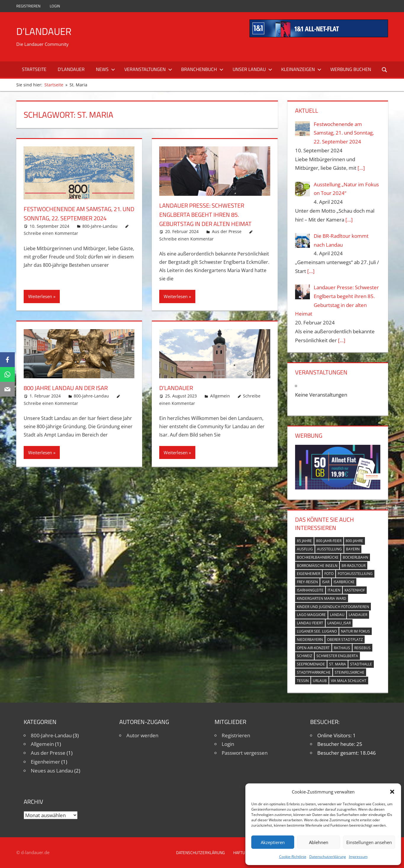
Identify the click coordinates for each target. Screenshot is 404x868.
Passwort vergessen (245, 753)
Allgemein (220, 396)
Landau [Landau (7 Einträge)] (337, 615)
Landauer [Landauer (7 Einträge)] (358, 615)
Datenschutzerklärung (328, 857)
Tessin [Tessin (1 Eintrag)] (303, 681)
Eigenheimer (45, 762)
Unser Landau (252, 69)
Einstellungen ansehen (369, 842)
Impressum (358, 857)
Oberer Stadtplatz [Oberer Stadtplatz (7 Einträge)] (345, 640)
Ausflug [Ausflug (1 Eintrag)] (305, 549)
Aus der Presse (227, 231)
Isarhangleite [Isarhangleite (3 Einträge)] (310, 590)
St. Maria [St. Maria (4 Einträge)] (338, 664)
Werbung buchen (351, 69)
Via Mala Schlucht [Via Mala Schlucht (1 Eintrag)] (349, 681)
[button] (392, 792)
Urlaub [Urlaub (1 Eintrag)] (320, 681)
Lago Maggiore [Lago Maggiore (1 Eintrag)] (311, 615)
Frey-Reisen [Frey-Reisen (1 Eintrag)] (307, 582)
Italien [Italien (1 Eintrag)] (334, 590)
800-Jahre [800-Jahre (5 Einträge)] (354, 541)
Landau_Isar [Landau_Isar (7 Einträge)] (339, 623)
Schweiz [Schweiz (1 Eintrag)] (305, 656)
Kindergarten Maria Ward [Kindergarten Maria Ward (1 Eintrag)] (322, 598)
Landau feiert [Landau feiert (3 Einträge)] (310, 623)
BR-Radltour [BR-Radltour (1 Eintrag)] (354, 566)
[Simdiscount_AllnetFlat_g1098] (338, 488)
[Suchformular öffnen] (384, 69)
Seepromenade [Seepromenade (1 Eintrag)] (311, 664)
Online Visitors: (335, 735)
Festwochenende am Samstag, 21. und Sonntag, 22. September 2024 (77, 213)
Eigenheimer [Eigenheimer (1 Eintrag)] (309, 574)
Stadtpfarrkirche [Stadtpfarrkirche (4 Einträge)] (314, 672)
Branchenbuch (202, 69)
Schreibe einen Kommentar (51, 233)
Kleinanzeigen (301, 69)
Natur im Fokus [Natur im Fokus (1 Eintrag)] (355, 631)
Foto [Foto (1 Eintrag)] (329, 574)
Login (55, 6)
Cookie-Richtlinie (293, 857)
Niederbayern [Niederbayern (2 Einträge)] (310, 640)
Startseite (34, 69)
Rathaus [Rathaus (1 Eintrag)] (342, 648)
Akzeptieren (273, 842)
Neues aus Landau (52, 771)
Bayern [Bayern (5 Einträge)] (353, 549)
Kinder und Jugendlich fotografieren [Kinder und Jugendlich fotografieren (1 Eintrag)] (333, 607)
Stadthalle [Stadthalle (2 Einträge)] (361, 664)
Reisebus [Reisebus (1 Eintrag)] (362, 648)
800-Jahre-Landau (100, 226)
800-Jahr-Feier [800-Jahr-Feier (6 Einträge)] (329, 541)
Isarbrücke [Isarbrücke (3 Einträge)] (344, 582)
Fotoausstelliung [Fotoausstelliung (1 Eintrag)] (355, 574)
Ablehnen (319, 842)
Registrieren (28, 6)
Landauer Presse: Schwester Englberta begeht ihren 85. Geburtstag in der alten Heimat (210, 214)
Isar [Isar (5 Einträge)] (326, 582)
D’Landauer (46, 31)
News (106, 69)
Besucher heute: (337, 744)
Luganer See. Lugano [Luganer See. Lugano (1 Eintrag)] (317, 631)
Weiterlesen (40, 296)
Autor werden (142, 735)
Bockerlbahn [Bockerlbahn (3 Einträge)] (355, 557)
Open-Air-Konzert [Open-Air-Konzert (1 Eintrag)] (313, 648)
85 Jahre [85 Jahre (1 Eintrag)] (304, 541)
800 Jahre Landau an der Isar (70, 388)
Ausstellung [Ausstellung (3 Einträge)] (329, 549)
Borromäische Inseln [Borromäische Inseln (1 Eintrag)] (317, 566)
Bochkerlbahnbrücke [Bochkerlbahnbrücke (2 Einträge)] (318, 557)
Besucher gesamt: (339, 753)
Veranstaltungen (148, 69)
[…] (361, 168)
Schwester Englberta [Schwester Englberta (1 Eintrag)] (337, 656)
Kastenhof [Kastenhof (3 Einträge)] (355, 590)
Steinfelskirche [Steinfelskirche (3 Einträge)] (350, 672)
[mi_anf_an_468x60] (319, 35)
